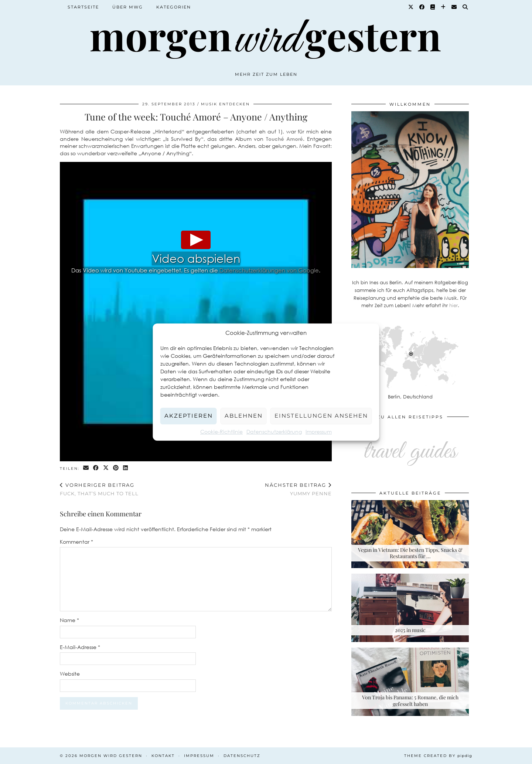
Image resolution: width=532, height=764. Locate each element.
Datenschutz (242, 756)
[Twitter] (411, 7)
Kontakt (163, 756)
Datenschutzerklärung (274, 432)
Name (69, 620)
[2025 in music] (410, 608)
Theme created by (438, 756)
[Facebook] (422, 7)
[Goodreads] (433, 7)
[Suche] (465, 7)
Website (70, 674)
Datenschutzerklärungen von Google (269, 270)
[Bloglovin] (444, 7)
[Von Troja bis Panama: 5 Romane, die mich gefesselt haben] (410, 682)
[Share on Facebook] (96, 468)
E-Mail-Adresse (80, 647)
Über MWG (128, 7)
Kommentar (76, 542)
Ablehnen (244, 416)
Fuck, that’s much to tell (99, 489)
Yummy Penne (298, 489)
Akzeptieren (189, 416)
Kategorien (174, 7)
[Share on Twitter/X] (106, 468)
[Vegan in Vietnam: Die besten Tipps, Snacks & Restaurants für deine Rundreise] (410, 534)
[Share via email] (86, 468)
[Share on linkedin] (126, 468)
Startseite (83, 7)
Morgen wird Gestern (111, 756)
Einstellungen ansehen (321, 416)
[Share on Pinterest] (116, 468)
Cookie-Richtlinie (221, 432)
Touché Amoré (285, 139)
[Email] (454, 7)
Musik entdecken (225, 104)
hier (453, 305)
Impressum (319, 432)
